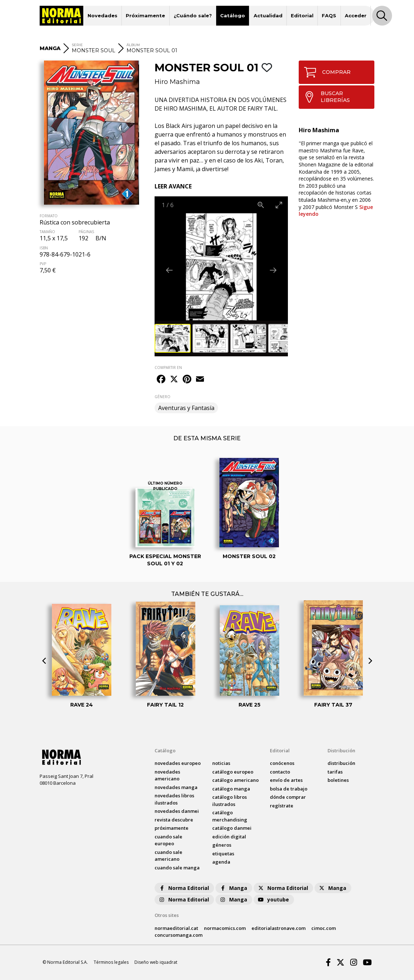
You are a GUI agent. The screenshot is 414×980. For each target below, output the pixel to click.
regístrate (282, 806)
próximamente (172, 828)
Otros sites (167, 915)
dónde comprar (288, 797)
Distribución (341, 750)
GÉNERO (163, 397)
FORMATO (49, 216)
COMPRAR (325, 72)
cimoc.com (324, 928)
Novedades (103, 15)
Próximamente (145, 15)
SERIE (77, 45)
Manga (233, 888)
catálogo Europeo (233, 772)
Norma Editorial (184, 888)
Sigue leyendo (336, 211)
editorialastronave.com (279, 928)
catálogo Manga (231, 789)
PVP (43, 264)
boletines (338, 780)
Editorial (302, 15)
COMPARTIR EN (168, 367)
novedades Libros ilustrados (174, 799)
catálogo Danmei (232, 828)
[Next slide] (273, 270)
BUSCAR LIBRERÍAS (324, 97)
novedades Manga (176, 787)
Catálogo (233, 15)
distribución (341, 763)
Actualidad (268, 15)
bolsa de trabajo (289, 789)
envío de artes (286, 780)
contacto (280, 772)
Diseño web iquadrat (156, 962)
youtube (273, 899)
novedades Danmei (177, 811)
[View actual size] (261, 205)
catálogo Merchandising (230, 816)
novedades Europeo (178, 763)
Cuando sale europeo (168, 840)
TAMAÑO (47, 232)
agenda (221, 862)
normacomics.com (225, 928)
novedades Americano (167, 775)
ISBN (44, 248)
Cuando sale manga (177, 868)
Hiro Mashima (177, 82)
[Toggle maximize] (279, 205)
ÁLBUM (133, 45)
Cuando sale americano (168, 856)
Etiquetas (223, 854)
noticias (221, 763)
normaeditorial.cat (176, 928)
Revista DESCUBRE (174, 820)
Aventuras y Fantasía (186, 408)
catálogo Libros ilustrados (230, 801)
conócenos (282, 763)
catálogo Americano (235, 780)
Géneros (222, 845)
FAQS (329, 15)
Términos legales (111, 962)
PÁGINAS (86, 232)
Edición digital (229, 837)
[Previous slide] (169, 270)
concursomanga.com (179, 935)
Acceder (356, 15)
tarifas (335, 772)
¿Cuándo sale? (193, 15)
